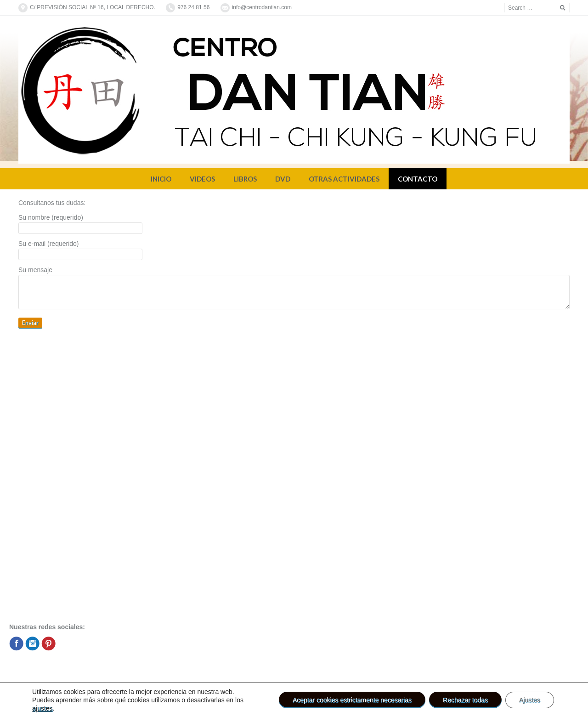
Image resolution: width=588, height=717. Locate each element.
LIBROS (245, 179)
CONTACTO (418, 179)
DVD (283, 179)
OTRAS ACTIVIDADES (344, 179)
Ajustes (530, 700)
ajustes (42, 708)
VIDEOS (202, 179)
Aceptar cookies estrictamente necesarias (352, 700)
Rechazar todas (465, 700)
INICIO (161, 179)
